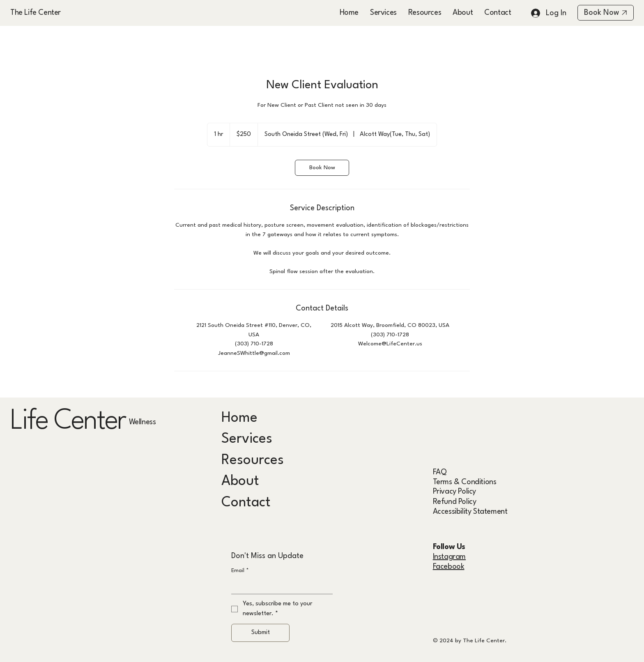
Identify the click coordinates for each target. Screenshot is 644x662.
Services (247, 439)
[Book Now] (606, 13)
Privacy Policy (454, 492)
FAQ (440, 472)
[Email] (279, 586)
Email (240, 571)
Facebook (449, 567)
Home (239, 418)
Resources (253, 460)
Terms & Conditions (465, 482)
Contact (246, 503)
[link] (322, 168)
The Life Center (36, 13)
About (240, 481)
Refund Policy (455, 502)
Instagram (449, 557)
